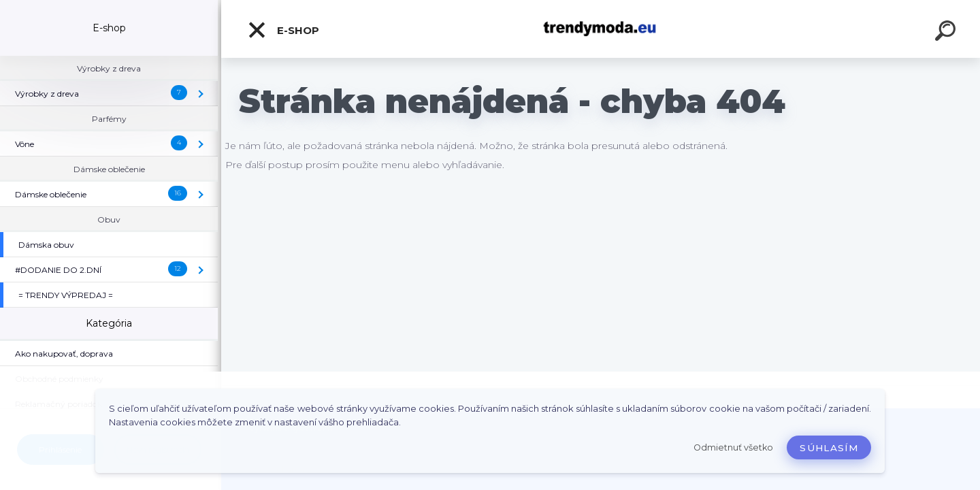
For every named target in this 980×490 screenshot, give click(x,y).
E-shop (283, 30)
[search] (947, 33)
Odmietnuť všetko (733, 447)
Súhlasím (829, 448)
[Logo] (601, 29)
